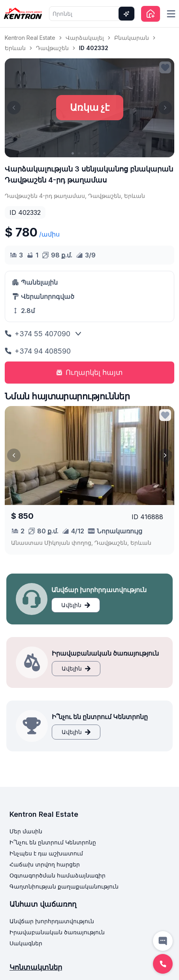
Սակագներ (26, 943)
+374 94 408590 (38, 351)
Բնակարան (132, 38)
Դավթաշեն (52, 48)
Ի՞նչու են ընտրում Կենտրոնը (53, 842)
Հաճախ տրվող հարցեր (45, 864)
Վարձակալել (85, 38)
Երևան (15, 48)
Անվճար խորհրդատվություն (52, 921)
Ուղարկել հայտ (89, 372)
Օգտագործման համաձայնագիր (57, 875)
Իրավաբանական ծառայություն (57, 932)
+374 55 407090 (38, 334)
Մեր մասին (26, 831)
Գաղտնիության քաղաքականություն (64, 886)
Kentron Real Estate (30, 38)
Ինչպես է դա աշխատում (46, 853)
